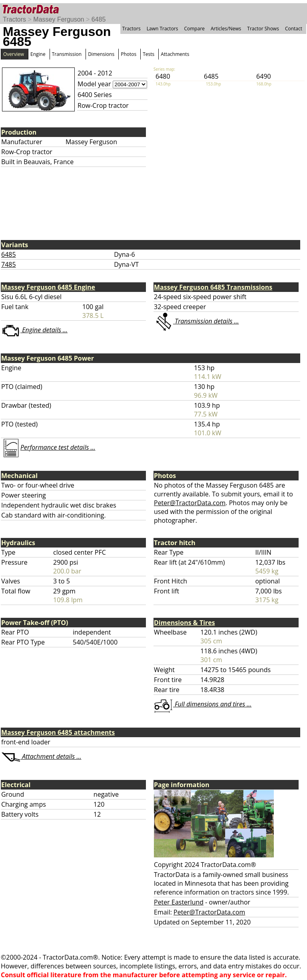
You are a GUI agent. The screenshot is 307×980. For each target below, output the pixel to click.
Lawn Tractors (162, 29)
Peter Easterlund (179, 902)
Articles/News (226, 29)
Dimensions (101, 54)
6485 (99, 19)
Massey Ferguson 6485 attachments (58, 732)
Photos (129, 54)
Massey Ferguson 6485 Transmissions (213, 287)
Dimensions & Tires (184, 623)
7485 (9, 264)
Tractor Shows (263, 29)
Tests (149, 54)
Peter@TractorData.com (190, 503)
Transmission (67, 54)
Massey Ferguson (59, 19)
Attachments (175, 54)
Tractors (14, 19)
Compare (194, 29)
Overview (14, 54)
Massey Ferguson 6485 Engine (48, 287)
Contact (294, 29)
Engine (38, 54)
